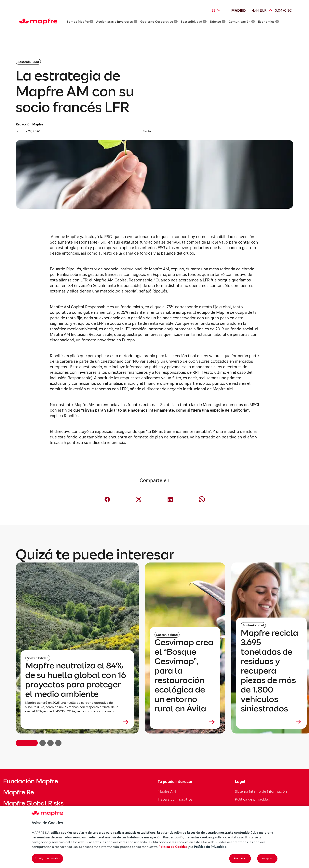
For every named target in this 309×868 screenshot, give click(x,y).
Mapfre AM (167, 791)
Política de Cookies (173, 847)
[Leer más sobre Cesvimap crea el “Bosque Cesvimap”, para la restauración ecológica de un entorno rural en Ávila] (185, 722)
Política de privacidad (253, 799)
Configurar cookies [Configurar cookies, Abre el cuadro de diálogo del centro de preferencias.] (47, 858)
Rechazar (240, 858)
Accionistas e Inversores (117, 21)
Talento (218, 21)
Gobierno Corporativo (159, 21)
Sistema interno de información (261, 791)
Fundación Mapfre (31, 781)
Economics (268, 21)
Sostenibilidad (194, 21)
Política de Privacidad (210, 847)
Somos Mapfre (80, 21)
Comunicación (242, 21)
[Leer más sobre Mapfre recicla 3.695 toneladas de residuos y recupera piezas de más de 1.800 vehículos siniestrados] (271, 722)
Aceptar (267, 858)
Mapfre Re (19, 792)
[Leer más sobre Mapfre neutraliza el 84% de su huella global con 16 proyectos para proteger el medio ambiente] (77, 722)
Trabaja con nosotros (175, 799)
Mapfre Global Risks (33, 803)
